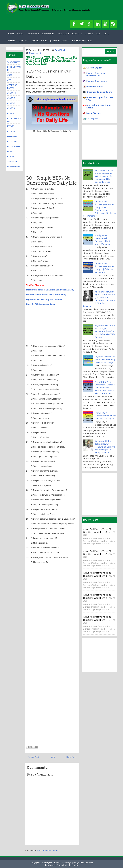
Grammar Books (95, 86)
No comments (36, 53)
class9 (11, 113)
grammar (12, 136)
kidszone (12, 141)
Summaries (48, 34)
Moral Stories (93, 113)
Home (11, 34)
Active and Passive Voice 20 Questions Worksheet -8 (97, 531)
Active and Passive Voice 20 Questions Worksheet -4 (97, 618)
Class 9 (89, 34)
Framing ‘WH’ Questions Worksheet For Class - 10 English (105, 416)
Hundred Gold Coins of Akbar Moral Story (46, 295)
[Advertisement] (52, 153)
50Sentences (14, 62)
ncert (10, 151)
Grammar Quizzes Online (99, 92)
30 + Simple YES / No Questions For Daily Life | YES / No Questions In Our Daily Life (52, 61)
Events (11, 41)
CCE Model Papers (13, 87)
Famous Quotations (97, 81)
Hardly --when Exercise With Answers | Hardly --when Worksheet (104, 240)
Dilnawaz (89, 863)
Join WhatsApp (59, 41)
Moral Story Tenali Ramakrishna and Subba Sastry (50, 290)
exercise (12, 131)
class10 (11, 108)
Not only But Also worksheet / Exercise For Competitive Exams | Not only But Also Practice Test (105, 388)
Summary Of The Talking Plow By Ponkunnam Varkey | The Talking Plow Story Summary (105, 447)
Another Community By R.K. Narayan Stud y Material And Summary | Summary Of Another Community (99, 299)
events (11, 126)
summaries (13, 161)
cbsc (10, 75)
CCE (98, 34)
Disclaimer (50, 865)
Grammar (33, 34)
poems (11, 156)
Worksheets (14, 167)
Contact (24, 41)
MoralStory (14, 146)
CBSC (106, 34)
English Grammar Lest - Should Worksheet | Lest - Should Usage (105, 359)
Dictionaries (39, 41)
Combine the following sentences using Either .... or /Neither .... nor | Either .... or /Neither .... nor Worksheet (99, 209)
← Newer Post (32, 757)
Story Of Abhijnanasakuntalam (41, 304)
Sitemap (74, 865)
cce (9, 80)
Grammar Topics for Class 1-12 (100, 99)
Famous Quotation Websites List (96, 74)
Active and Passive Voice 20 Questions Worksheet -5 (97, 596)
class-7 (11, 98)
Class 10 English (94, 68)
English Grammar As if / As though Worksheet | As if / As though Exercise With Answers (105, 331)
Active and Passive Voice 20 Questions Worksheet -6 (97, 574)
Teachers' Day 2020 (81, 41)
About (21, 34)
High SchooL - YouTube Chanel (98, 106)
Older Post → (72, 757)
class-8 (11, 103)
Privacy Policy (63, 865)
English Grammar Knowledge (59, 863)
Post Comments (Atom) (48, 850)
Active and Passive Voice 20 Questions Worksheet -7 (97, 553)
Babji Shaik (60, 50)
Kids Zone (63, 34)
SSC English (92, 119)
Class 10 (77, 34)
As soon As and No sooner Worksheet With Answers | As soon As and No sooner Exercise (104, 176)
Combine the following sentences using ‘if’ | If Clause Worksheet (104, 268)
